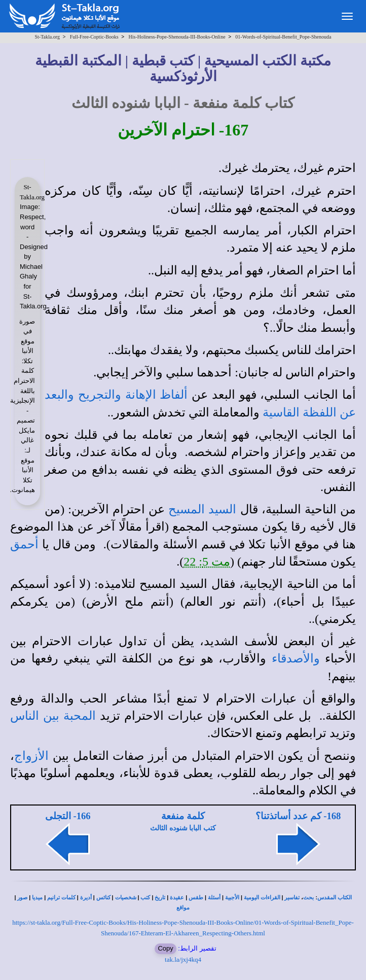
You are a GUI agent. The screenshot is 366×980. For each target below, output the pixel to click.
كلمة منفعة (183, 816)
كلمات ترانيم (61, 898)
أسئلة (214, 898)
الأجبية (232, 898)
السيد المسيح (202, 509)
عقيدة (177, 898)
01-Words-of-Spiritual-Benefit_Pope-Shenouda (283, 37)
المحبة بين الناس (53, 716)
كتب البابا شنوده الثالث (183, 828)
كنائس (103, 898)
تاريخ (160, 898)
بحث (308, 898)
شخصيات (126, 898)
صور (22, 898)
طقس (196, 898)
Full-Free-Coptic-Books (94, 37)
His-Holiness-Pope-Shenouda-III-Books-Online (177, 37)
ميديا (37, 898)
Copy (165, 948)
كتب (145, 898)
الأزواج (31, 756)
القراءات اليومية (262, 898)
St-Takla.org (47, 37)
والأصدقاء (296, 658)
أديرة (86, 898)
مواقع (183, 908)
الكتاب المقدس (335, 898)
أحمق (24, 544)
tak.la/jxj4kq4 (183, 959)
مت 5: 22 (207, 562)
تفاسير (292, 898)
